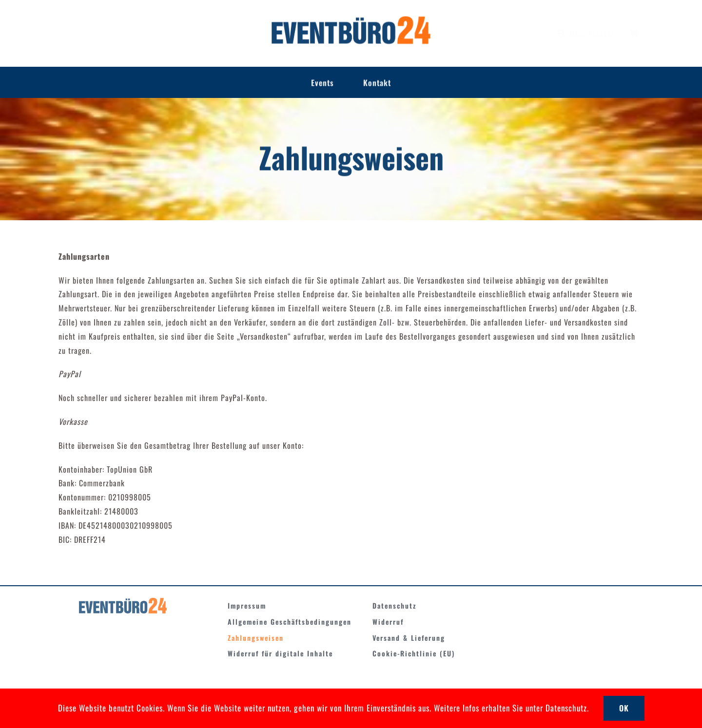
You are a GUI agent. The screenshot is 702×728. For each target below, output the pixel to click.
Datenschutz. (567, 708)
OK (624, 708)
